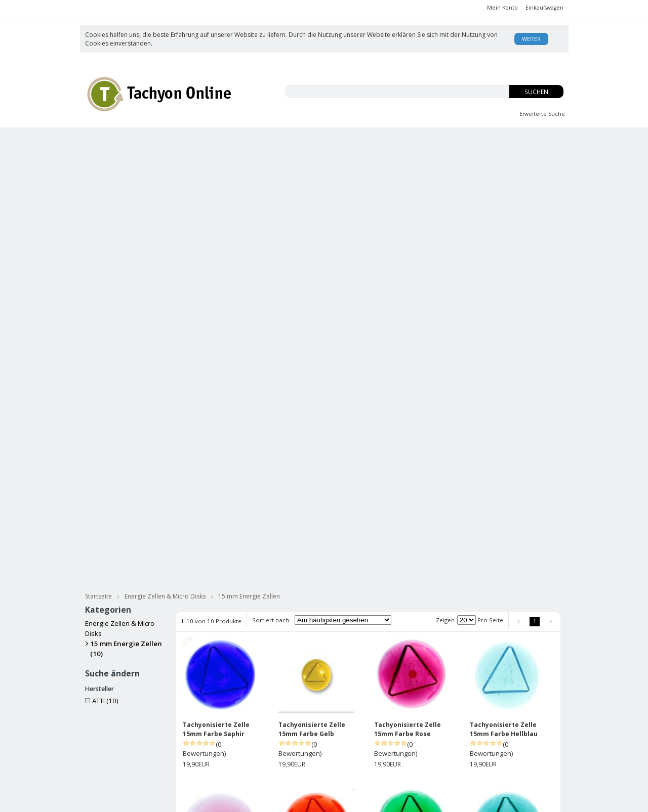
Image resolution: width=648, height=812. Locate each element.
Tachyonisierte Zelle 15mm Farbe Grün (408, 481)
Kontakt (415, 765)
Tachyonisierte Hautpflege (141, 160)
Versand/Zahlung (350, 734)
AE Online (295, 800)
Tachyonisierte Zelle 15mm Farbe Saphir (216, 330)
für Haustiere (528, 160)
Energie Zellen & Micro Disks (407, 179)
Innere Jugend (334, 141)
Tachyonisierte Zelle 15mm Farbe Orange (312, 481)
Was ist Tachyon (427, 724)
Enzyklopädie (423, 744)
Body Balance (516, 141)
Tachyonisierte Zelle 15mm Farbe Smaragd (505, 481)
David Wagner (424, 734)
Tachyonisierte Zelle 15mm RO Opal (312, 633)
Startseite (98, 197)
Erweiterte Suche (542, 114)
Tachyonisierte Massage (252, 160)
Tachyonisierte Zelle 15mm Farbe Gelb (312, 330)
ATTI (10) (102, 301)
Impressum (341, 755)
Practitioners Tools (517, 179)
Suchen (536, 92)
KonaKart (229, 800)
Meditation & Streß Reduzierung (425, 160)
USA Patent (420, 755)
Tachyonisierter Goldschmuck (279, 179)
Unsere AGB (342, 724)
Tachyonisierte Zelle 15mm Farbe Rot (216, 633)
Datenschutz (181, 774)
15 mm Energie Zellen (249, 197)
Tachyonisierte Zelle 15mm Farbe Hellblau (504, 330)
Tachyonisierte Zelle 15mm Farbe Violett (216, 481)
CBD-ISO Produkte (139, 141)
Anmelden (279, 735)
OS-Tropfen (425, 141)
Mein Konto (502, 8)
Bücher (332, 160)
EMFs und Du (241, 141)
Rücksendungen (349, 744)
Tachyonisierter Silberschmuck (149, 179)
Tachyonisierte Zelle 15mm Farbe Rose (408, 330)
